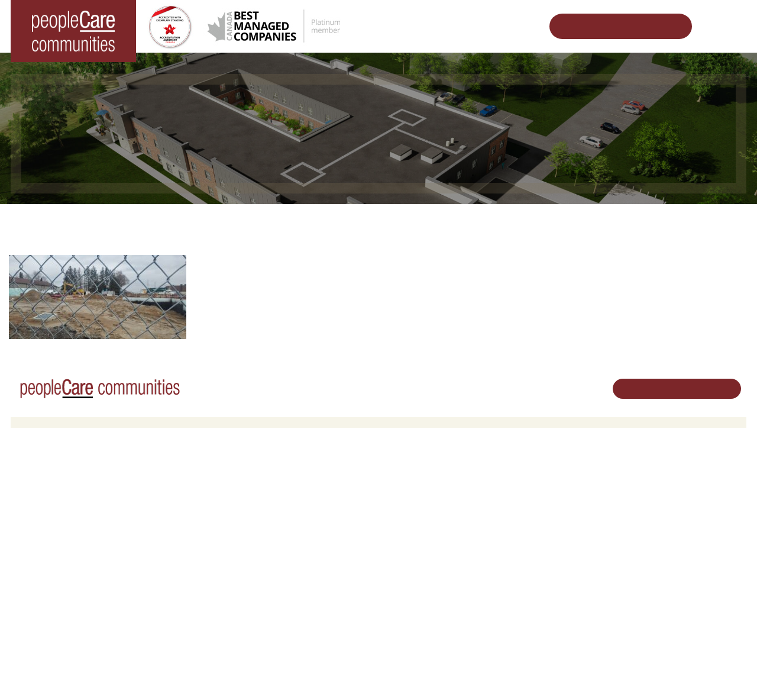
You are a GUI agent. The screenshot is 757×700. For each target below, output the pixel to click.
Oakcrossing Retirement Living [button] (258, 496)
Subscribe (528, 617)
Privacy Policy (242, 672)
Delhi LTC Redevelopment (530, 222)
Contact (525, 632)
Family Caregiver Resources (254, 527)
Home (133, 222)
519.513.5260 (657, 532)
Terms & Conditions (176, 672)
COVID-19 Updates (238, 512)
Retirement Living (237, 481)
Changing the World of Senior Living (238, 222)
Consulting (529, 587)
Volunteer (404, 496)
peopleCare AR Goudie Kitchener (79, 496)
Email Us (649, 552)
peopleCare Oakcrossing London (78, 527)
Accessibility (532, 602)
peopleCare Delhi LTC (59, 572)
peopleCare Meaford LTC (64, 557)
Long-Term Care (50, 481)
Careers (402, 481)
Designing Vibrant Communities (394, 222)
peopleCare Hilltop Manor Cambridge (85, 512)
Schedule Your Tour (612, 26)
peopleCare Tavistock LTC (66, 542)
